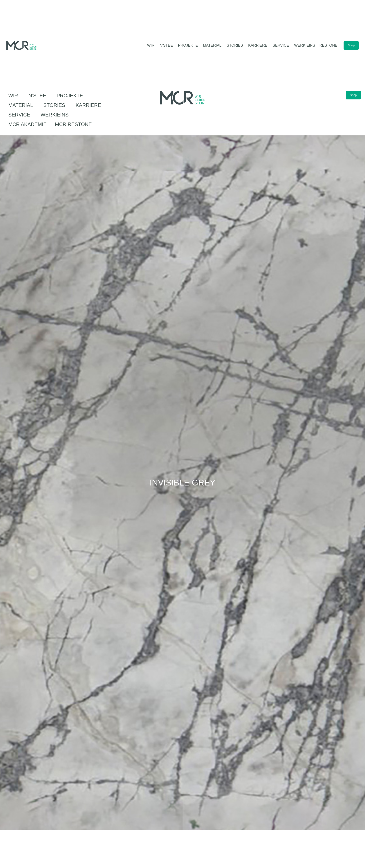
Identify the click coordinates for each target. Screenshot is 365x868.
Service (20, 115)
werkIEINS (55, 115)
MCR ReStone (73, 124)
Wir (14, 96)
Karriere (89, 105)
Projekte (71, 96)
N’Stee (38, 96)
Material (22, 105)
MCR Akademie (27, 124)
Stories (55, 105)
